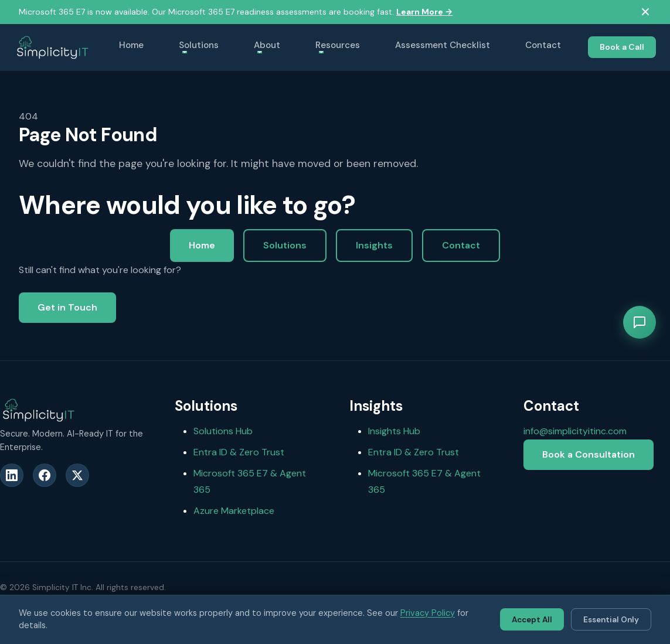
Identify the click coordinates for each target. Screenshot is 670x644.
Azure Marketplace (234, 511)
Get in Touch (67, 307)
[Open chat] (640, 322)
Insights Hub (394, 431)
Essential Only (611, 620)
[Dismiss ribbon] (645, 12)
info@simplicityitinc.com (575, 431)
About (267, 45)
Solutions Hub (223, 431)
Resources (338, 45)
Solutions (199, 45)
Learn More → (424, 12)
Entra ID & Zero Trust (239, 452)
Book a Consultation (589, 454)
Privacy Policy (428, 613)
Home (131, 45)
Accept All (532, 620)
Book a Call (622, 47)
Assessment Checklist (443, 45)
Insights (374, 245)
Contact (543, 45)
